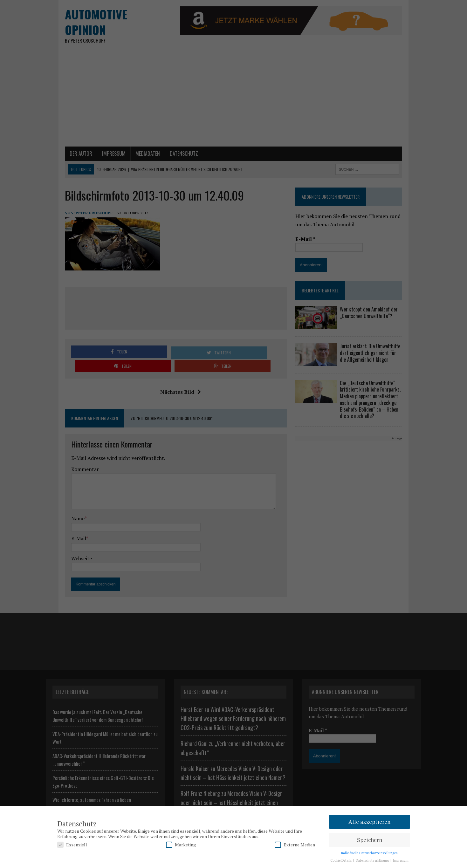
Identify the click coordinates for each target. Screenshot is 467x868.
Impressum (401, 860)
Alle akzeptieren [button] (369, 822)
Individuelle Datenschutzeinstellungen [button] (369, 853)
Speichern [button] (370, 840)
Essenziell (72, 845)
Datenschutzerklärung (373, 860)
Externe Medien (295, 845)
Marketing (181, 845)
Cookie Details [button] (341, 860)
